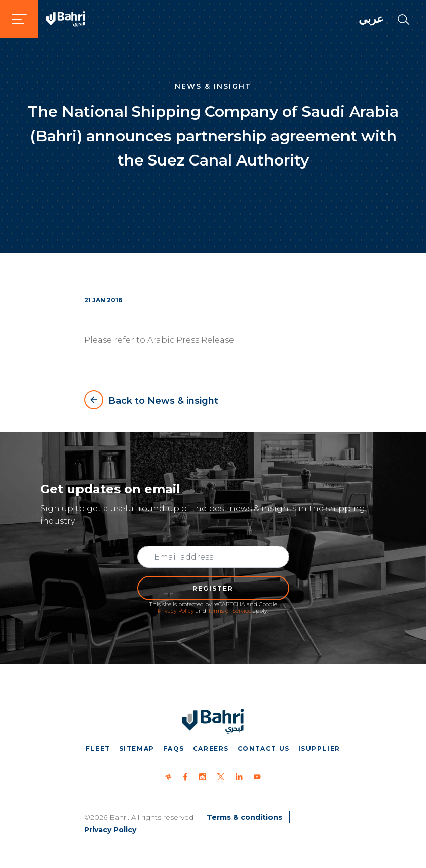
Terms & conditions (244, 817)
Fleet (98, 748)
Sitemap (137, 748)
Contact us (264, 748)
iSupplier (319, 748)
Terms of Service (229, 611)
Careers (211, 748)
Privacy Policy (176, 611)
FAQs (174, 748)
